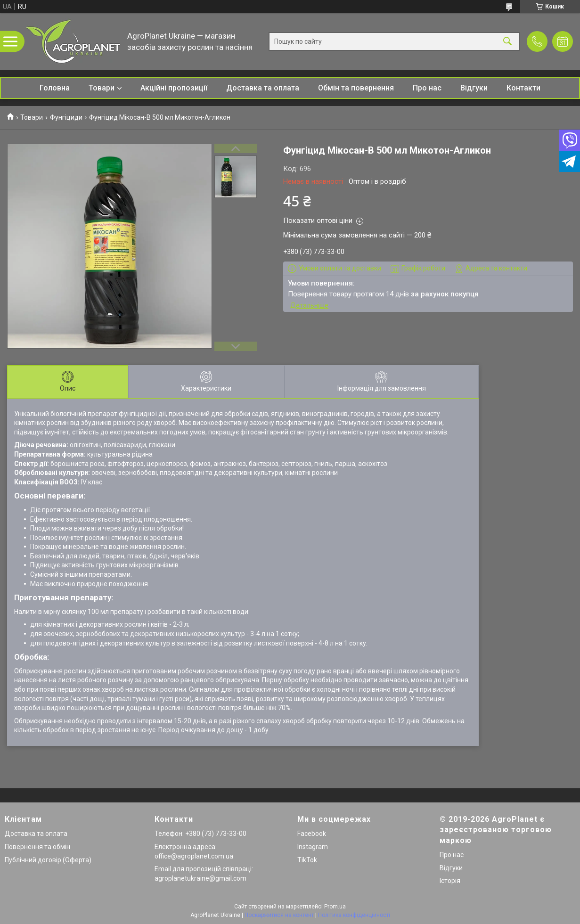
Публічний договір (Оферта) (48, 860)
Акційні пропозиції (174, 88)
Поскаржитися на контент (279, 915)
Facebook (312, 834)
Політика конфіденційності (354, 915)
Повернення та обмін (37, 847)
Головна (55, 88)
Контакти (523, 88)
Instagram (313, 847)
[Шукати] (507, 42)
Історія (450, 881)
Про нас (427, 88)
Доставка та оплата (263, 88)
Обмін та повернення (356, 88)
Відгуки (474, 88)
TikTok (307, 860)
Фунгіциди (66, 117)
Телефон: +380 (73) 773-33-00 (200, 834)
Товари (102, 88)
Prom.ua (335, 907)
